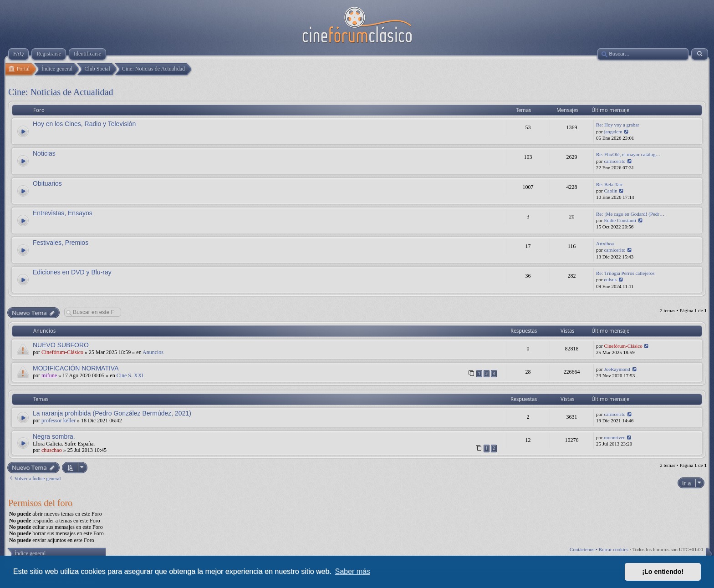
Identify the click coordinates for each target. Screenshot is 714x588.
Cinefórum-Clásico (62, 352)
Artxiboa (605, 243)
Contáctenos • (584, 549)
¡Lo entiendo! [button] (663, 572)
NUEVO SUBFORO (61, 345)
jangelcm (613, 132)
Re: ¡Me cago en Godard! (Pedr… (630, 214)
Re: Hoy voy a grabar (618, 125)
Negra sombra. (54, 436)
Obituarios (47, 183)
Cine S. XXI (130, 375)
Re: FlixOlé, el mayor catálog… (628, 154)
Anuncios (153, 352)
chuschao (52, 450)
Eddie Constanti (620, 220)
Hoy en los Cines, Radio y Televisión (84, 124)
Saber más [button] (353, 571)
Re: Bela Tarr (609, 184)
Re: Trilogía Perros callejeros (625, 273)
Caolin (610, 191)
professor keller (59, 421)
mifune (49, 375)
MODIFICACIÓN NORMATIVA (76, 368)
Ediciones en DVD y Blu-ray (72, 272)
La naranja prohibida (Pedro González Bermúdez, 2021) (112, 413)
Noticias (44, 153)
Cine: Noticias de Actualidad (61, 92)
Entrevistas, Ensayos (63, 213)
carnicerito (615, 161)
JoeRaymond (617, 369)
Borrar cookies (614, 549)
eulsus (610, 279)
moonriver (614, 437)
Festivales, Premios (61, 243)
